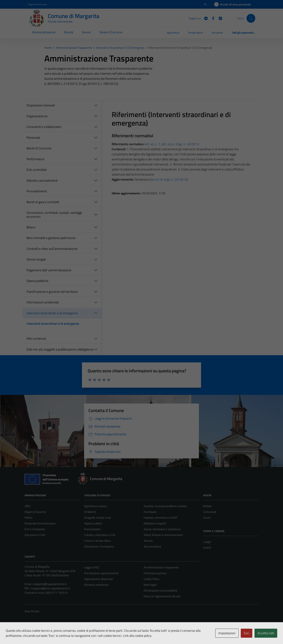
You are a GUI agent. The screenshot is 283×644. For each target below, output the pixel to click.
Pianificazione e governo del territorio (52, 292)
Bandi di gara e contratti (43, 202)
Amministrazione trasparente (161, 567)
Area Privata (32, 611)
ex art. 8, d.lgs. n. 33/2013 (169, 179)
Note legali (150, 585)
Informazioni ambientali (43, 302)
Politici (28, 518)
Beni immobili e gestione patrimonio (51, 238)
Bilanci (31, 227)
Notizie (207, 506)
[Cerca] (251, 18)
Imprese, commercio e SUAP (160, 518)
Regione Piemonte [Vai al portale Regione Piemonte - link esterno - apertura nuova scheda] (37, 4)
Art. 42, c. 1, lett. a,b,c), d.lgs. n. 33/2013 (172, 144)
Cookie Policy (152, 579)
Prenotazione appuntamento (101, 573)
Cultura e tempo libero (97, 541)
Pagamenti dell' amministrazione (49, 270)
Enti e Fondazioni (35, 529)
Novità (69, 32)
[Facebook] (212, 18)
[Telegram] (204, 18)
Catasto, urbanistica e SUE (100, 535)
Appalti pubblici (93, 523)
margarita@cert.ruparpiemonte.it (50, 588)
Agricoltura (173, 33)
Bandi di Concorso (39, 148)
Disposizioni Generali (41, 105)
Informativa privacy (155, 573)
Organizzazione (37, 116)
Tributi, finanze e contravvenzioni (163, 535)
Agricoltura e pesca (95, 506)
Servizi (86, 32)
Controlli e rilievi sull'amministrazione (52, 249)
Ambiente (90, 512)
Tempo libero (195, 33)
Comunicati (210, 512)
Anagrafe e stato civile (98, 518)
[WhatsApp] (219, 18)
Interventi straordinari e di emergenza (52, 313)
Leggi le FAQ (92, 567)
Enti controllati (37, 170)
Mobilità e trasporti (155, 523)
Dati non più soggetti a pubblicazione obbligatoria (60, 349)
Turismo (148, 541)
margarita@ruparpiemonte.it (50, 584)
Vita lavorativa (152, 546)
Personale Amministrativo (40, 523)
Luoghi (207, 542)
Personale (33, 138)
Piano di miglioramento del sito (162, 596)
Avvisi (207, 518)
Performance (35, 159)
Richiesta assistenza (96, 585)
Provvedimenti (37, 191)
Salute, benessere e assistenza (162, 529)
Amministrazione (44, 32)
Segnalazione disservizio (99, 579)
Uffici (28, 506)
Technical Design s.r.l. (49, 634)
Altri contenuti (36, 339)
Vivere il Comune (111, 32)
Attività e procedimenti (42, 180)
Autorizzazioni (92, 529)
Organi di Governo (35, 512)
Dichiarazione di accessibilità (160, 590)
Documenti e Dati (35, 535)
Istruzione (217, 33)
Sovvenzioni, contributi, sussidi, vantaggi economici (54, 215)
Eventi (207, 547)
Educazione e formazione (99, 546)
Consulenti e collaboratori (44, 127)
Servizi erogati (36, 259)
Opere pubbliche (37, 281)
